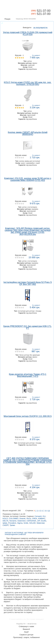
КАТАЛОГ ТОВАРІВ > (39, 5)
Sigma (20, 523)
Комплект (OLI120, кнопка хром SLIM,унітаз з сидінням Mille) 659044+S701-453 (28, 179)
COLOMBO (14, 518)
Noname (13, 521)
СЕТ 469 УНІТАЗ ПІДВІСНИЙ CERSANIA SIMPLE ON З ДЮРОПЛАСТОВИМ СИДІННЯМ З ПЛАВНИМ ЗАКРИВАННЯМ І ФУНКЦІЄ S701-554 (28, 461)
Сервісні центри (26, 635)
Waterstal (41, 523)
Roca (29, 518)
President (12, 523)
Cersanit (38, 516)
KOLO (5, 518)
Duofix (44, 521)
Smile (26, 523)
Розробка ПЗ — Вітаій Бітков (26, 624)
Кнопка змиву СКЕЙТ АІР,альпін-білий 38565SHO (28, 133)
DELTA (5, 521)
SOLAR (32, 523)
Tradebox (10, 12)
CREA (35, 518)
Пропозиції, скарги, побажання (26, 637)
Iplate (5, 523)
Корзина (49, 5)
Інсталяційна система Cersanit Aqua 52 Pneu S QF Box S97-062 (28, 283)
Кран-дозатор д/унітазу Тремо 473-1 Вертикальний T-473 (28, 375)
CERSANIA (31, 521)
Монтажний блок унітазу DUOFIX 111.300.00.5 (28, 416)
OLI (44, 516)
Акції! (26, 632)
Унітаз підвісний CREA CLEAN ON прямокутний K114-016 (28, 33)
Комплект (22, 521)
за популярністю (40, 27)
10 (49, 511)
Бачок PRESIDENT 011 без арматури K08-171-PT (28, 327)
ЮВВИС (42, 518)
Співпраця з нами (26, 626)
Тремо (12, 525)
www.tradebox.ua (18, 619)
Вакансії (26, 629)
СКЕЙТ (6, 525)
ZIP (38, 521)
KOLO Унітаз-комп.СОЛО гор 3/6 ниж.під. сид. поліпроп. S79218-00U (28, 83)
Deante (22, 518)
